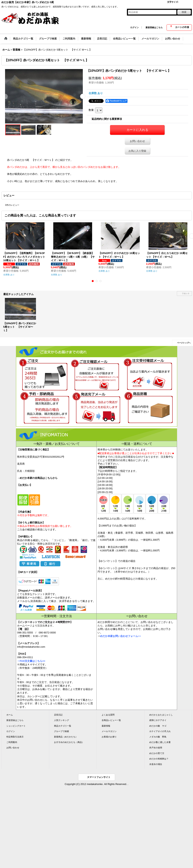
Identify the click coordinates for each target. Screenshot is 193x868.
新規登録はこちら (154, 27)
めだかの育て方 (157, 753)
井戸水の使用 (156, 748)
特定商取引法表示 (15, 737)
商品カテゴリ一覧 (63, 726)
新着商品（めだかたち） (66, 737)
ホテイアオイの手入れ (160, 731)
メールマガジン (109, 731)
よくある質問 (108, 715)
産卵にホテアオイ (158, 720)
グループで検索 (62, 731)
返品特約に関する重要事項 (107, 119)
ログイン (134, 27)
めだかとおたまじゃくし (161, 715)
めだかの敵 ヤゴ (158, 726)
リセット (186, 293)
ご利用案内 (12, 742)
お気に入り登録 (137, 151)
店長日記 (58, 715)
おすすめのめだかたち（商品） (69, 742)
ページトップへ (184, 343)
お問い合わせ (137, 141)
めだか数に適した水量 (160, 742)
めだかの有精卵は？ (159, 759)
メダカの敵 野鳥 (158, 737)
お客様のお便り (109, 737)
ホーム (10, 715)
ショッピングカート (16, 726)
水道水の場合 (156, 764)
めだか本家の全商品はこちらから (39, 478)
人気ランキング (62, 720)
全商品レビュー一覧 (111, 720)
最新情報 (106, 726)
